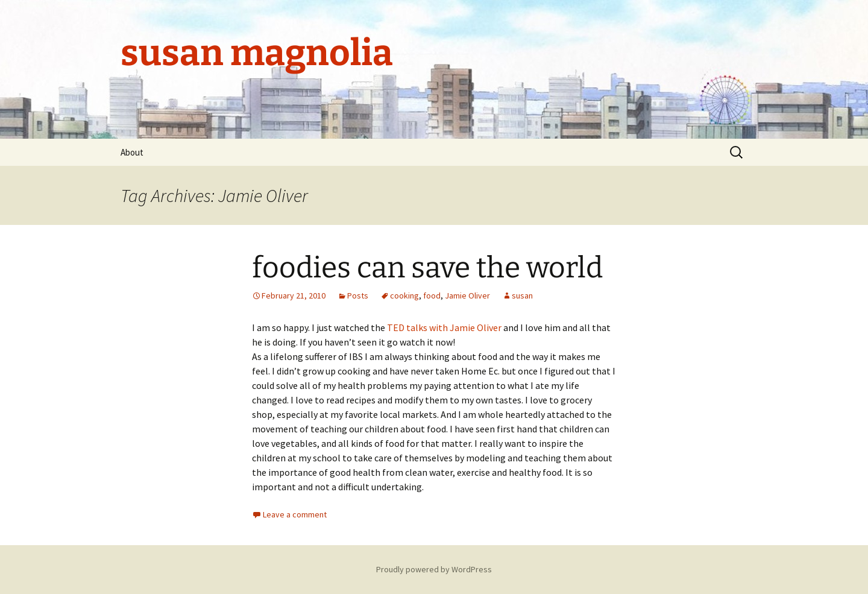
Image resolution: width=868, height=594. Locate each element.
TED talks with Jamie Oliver (444, 327)
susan (522, 295)
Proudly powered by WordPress (434, 569)
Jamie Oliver (467, 295)
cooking (404, 295)
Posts (358, 295)
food (432, 295)
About (132, 152)
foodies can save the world (427, 268)
